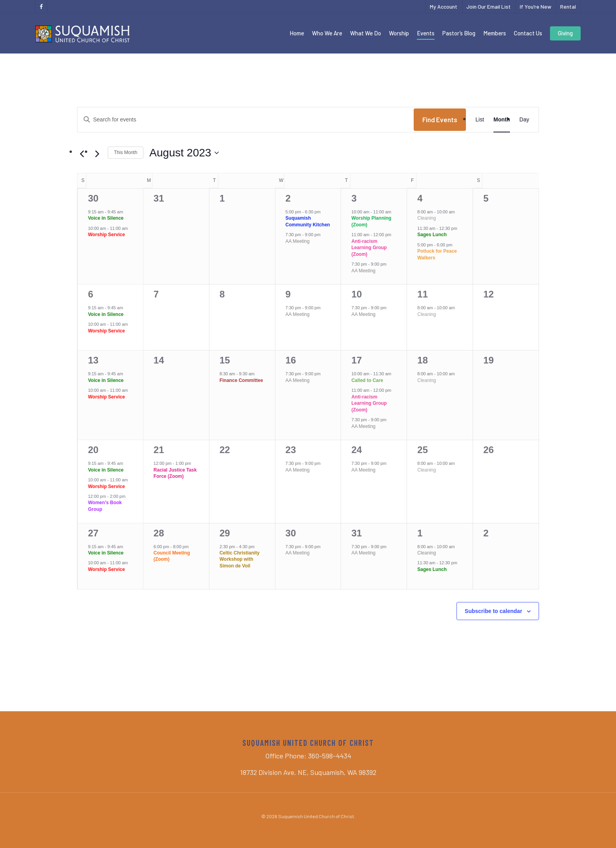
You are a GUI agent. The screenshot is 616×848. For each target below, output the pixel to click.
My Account (444, 6)
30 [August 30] (291, 533)
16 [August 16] (291, 360)
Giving (565, 33)
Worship (399, 33)
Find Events (440, 119)
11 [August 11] (423, 294)
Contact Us (528, 33)
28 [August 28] (159, 533)
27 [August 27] (93, 533)
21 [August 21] (159, 450)
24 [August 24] (357, 450)
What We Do (366, 33)
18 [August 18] (423, 360)
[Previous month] (82, 154)
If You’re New (535, 6)
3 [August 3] (354, 198)
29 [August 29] (225, 533)
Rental (568, 6)
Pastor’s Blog (459, 33)
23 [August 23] (291, 450)
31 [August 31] (357, 533)
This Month (126, 152)
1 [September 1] (420, 533)
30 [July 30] (93, 198)
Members (495, 33)
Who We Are (327, 33)
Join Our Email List (489, 6)
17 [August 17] (357, 360)
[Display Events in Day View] (524, 120)
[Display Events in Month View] (502, 120)
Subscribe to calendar (493, 611)
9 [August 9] (288, 294)
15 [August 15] (225, 360)
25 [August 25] (423, 450)
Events (426, 33)
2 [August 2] (288, 198)
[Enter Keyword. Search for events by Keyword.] (246, 120)
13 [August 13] (93, 360)
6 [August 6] (91, 294)
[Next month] (97, 154)
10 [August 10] (357, 294)
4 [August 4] (420, 198)
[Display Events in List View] (480, 120)
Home (297, 33)
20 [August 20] (93, 450)
